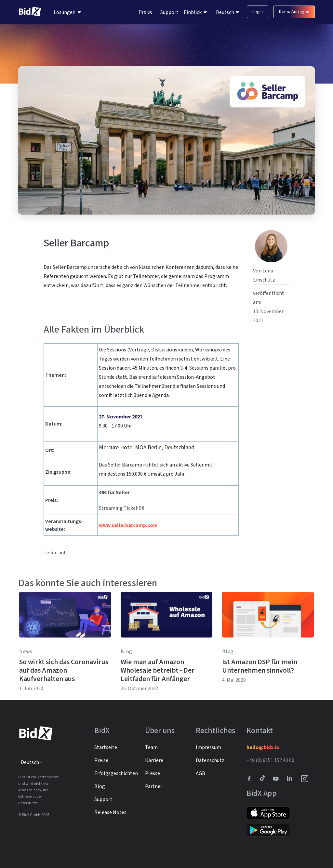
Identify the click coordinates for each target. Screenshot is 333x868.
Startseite (106, 747)
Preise (146, 12)
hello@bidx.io (263, 747)
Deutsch (226, 12)
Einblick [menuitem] (193, 12)
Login (258, 12)
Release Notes (110, 812)
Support (169, 12)
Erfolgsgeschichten (116, 773)
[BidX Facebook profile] (252, 779)
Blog (127, 651)
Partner (154, 786)
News (26, 651)
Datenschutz (210, 760)
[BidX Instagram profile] (305, 779)
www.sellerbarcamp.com (128, 525)
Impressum (208, 747)
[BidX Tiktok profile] (263, 779)
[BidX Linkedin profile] (291, 779)
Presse (153, 773)
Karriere (154, 760)
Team (151, 747)
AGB (200, 773)
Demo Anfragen (294, 12)
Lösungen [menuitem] (65, 12)
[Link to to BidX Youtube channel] (277, 779)
